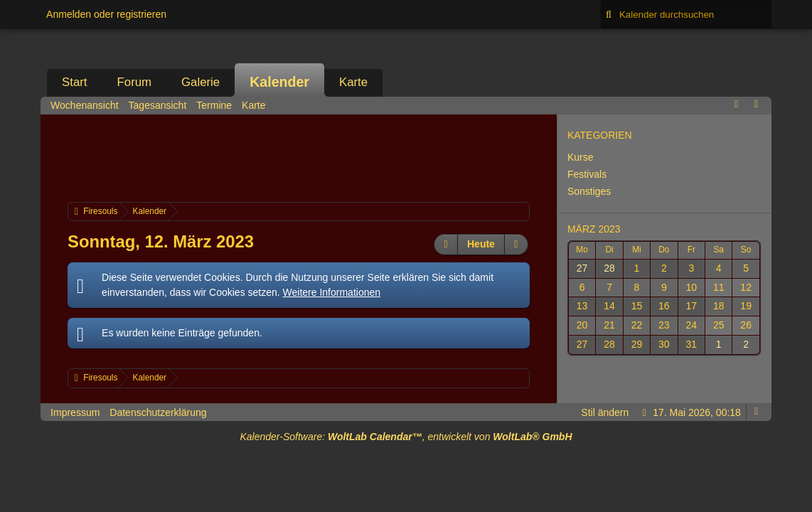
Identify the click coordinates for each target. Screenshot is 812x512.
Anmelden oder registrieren (106, 14)
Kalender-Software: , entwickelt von (406, 437)
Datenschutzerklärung (158, 412)
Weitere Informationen (332, 292)
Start (74, 82)
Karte (353, 82)
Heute (481, 244)
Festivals (587, 174)
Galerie (201, 82)
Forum (134, 82)
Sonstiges (589, 191)
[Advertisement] (326, 156)
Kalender (279, 82)
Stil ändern (605, 412)
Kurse (581, 157)
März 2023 (594, 229)
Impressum (75, 412)
